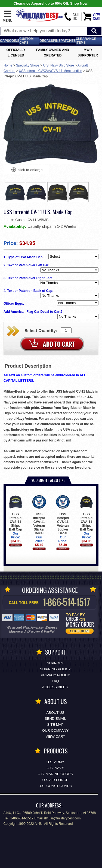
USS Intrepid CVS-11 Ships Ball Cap (15, 513)
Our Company (55, 730)
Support (55, 663)
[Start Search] (94, 31)
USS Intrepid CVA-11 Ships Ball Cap (86, 513)
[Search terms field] (44, 31)
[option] (15, 192)
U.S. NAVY (55, 768)
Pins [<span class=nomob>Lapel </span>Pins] (57, 41)
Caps (4, 41)
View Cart (55, 736)
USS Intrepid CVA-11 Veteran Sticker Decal (39, 515)
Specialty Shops (28, 65)
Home (8, 65)
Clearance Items (86, 41)
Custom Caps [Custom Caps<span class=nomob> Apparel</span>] (26, 41)
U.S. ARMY (55, 762)
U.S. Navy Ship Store (58, 65)
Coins (14, 41)
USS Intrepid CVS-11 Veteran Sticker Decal (63, 515)
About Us (55, 713)
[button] (7, 17)
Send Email (55, 719)
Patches (68, 41)
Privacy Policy (55, 675)
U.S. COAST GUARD (55, 786)
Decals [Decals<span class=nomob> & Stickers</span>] (46, 41)
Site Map (55, 725)
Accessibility (55, 687)
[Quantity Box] (66, 330)
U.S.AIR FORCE (55, 780)
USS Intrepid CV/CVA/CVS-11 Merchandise (50, 71)
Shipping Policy (55, 669)
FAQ (55, 681)
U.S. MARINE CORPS (55, 774)
